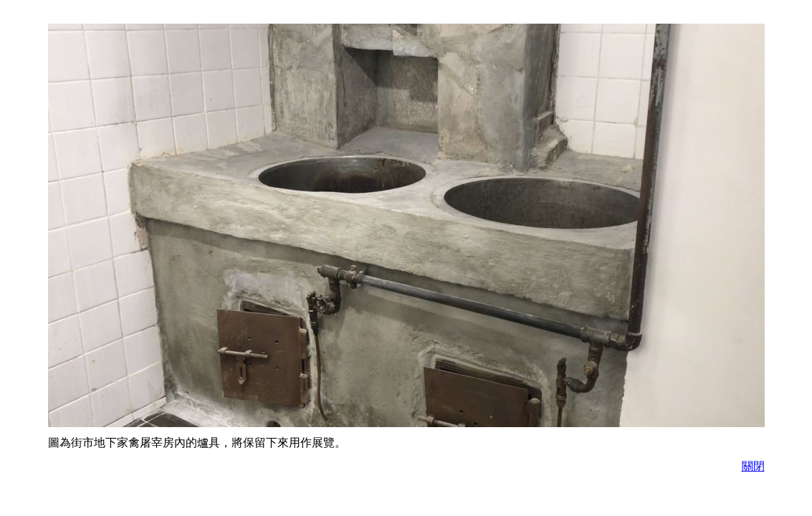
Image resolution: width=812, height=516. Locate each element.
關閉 (753, 466)
